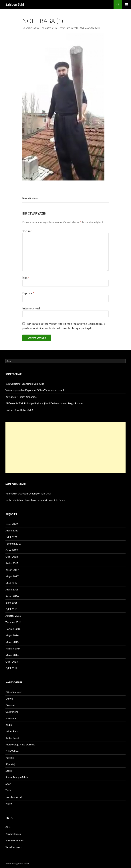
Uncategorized (14, 797)
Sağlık (9, 771)
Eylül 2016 (11, 609)
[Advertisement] (65, 447)
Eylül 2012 (11, 668)
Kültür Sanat (12, 738)
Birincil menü (127, 4)
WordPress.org (14, 847)
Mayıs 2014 (12, 655)
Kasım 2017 (12, 570)
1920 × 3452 (51, 28)
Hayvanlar (11, 718)
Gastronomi (12, 712)
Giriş (8, 827)
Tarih (8, 790)
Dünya (9, 699)
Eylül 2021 (11, 537)
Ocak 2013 (12, 662)
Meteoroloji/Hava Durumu (20, 744)
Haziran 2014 (13, 648)
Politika (10, 758)
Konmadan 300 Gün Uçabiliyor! (23, 493)
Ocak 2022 (12, 524)
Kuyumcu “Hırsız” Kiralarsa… (21, 397)
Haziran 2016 (13, 629)
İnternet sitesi (31, 308)
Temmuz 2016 (13, 622)
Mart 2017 (11, 583)
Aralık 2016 (12, 589)
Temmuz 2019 (13, 544)
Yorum (27, 231)
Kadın (9, 725)
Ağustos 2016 (13, 616)
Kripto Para (12, 731)
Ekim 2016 (11, 603)
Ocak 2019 (12, 550)
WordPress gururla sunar (17, 864)
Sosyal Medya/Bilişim (17, 777)
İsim (26, 278)
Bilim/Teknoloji (14, 692)
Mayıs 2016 (12, 635)
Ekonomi (10, 705)
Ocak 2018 (12, 557)
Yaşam (9, 803)
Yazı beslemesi (13, 834)
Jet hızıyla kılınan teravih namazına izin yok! (29, 500)
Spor (8, 784)
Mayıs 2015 (12, 642)
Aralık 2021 (12, 530)
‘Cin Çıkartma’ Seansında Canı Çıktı (25, 384)
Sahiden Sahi (15, 4)
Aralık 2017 (12, 563)
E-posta (28, 293)
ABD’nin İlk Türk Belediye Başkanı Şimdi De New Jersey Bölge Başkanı (44, 403)
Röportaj (10, 764)
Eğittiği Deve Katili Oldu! (19, 410)
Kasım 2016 (12, 596)
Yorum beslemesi (15, 840)
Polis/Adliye (12, 751)
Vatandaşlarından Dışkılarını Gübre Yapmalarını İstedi (35, 390)
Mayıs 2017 (12, 576)
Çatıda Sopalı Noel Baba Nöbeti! (81, 28)
